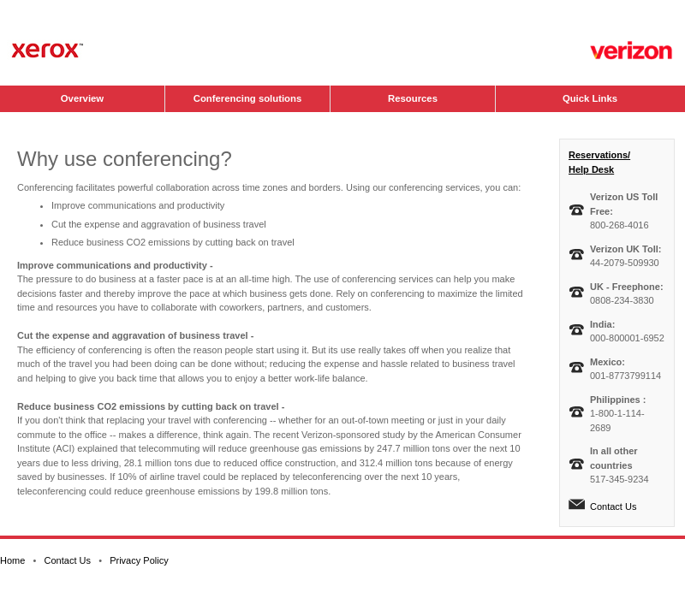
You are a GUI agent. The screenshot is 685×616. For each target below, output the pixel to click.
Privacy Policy (139, 560)
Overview (82, 98)
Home (12, 560)
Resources (413, 98)
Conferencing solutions (248, 98)
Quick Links (590, 98)
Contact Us (613, 506)
